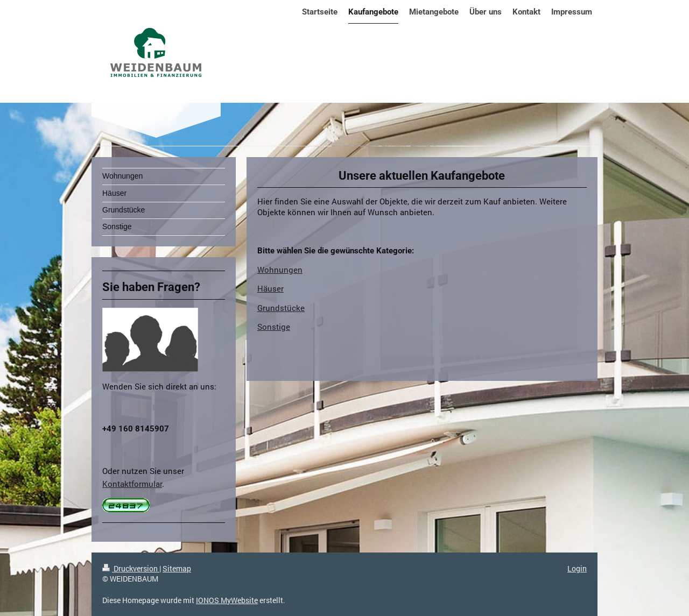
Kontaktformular (132, 484)
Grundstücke (281, 308)
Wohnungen (280, 270)
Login (577, 568)
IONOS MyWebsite (227, 600)
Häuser (270, 288)
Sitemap (177, 568)
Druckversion (131, 568)
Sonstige (274, 327)
